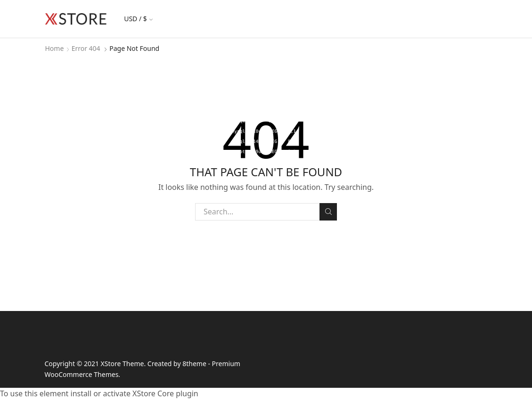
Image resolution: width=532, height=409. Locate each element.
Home (55, 48)
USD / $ (138, 19)
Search (328, 212)
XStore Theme (123, 364)
